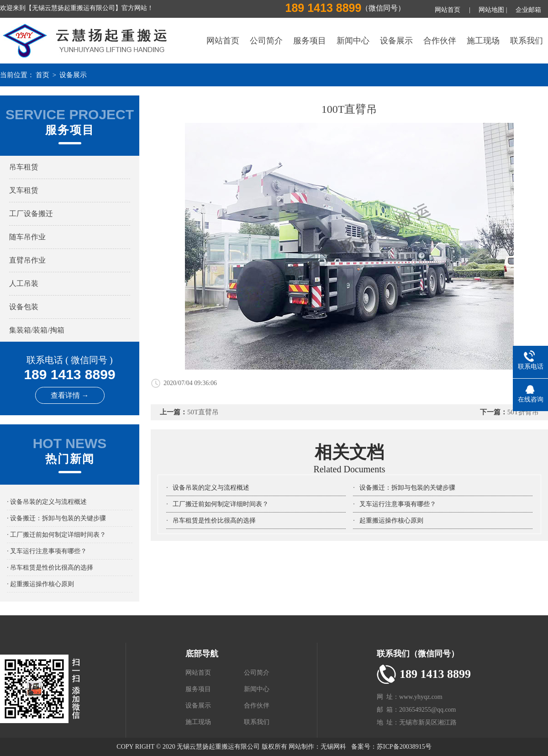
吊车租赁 (24, 167)
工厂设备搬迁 (31, 214)
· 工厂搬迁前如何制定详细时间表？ (56, 535)
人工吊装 (24, 283)
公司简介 (266, 41)
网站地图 (491, 10)
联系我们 (527, 41)
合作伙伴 (440, 41)
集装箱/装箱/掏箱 (37, 330)
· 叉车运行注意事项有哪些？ (47, 551)
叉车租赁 (24, 190)
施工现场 (483, 41)
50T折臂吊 (523, 412)
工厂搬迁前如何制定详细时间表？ (221, 504)
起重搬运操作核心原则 (391, 521)
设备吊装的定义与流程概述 (211, 488)
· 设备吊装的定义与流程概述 (47, 502)
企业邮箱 (528, 10)
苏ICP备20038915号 (404, 747)
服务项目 (310, 41)
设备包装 (24, 307)
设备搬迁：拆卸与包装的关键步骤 (407, 488)
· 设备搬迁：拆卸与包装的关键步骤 (56, 518)
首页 (42, 75)
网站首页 (448, 10)
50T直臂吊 (203, 412)
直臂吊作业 (27, 260)
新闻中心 (353, 41)
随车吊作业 (27, 237)
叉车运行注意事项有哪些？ (398, 504)
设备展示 (396, 41)
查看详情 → (70, 395)
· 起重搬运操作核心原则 (40, 584)
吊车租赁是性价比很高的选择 (214, 521)
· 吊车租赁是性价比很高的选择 (50, 568)
